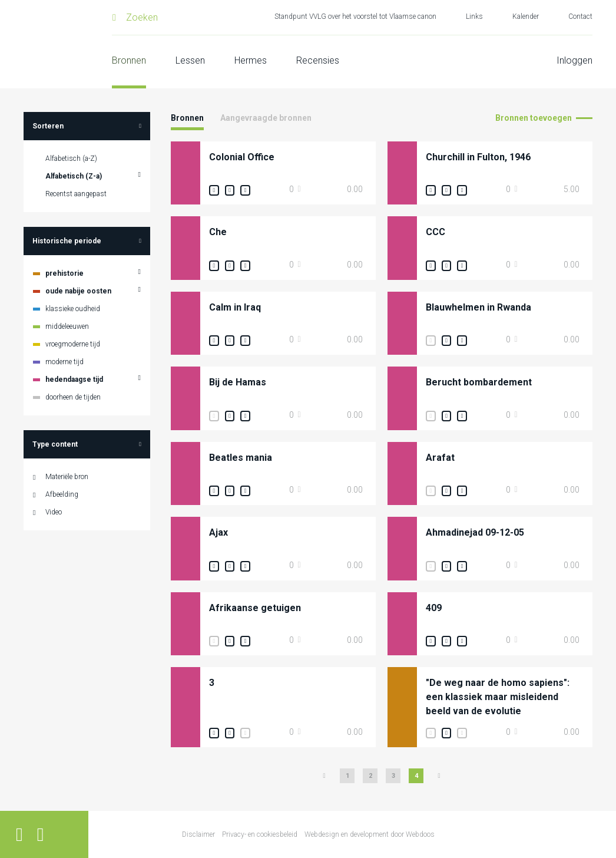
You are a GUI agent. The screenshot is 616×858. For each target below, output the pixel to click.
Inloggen (574, 60)
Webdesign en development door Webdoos (370, 834)
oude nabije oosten (78, 291)
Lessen (190, 60)
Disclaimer (198, 834)
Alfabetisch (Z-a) (74, 176)
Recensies (318, 60)
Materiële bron (67, 477)
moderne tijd (64, 362)
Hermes (251, 60)
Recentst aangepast (76, 194)
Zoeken (142, 17)
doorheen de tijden (73, 397)
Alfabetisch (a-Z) (71, 159)
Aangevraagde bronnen (266, 118)
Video (54, 512)
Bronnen (129, 60)
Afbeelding (62, 494)
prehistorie (64, 273)
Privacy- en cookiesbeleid (260, 834)
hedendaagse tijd (74, 379)
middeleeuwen (67, 326)
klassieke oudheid (73, 309)
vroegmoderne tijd (73, 344)
